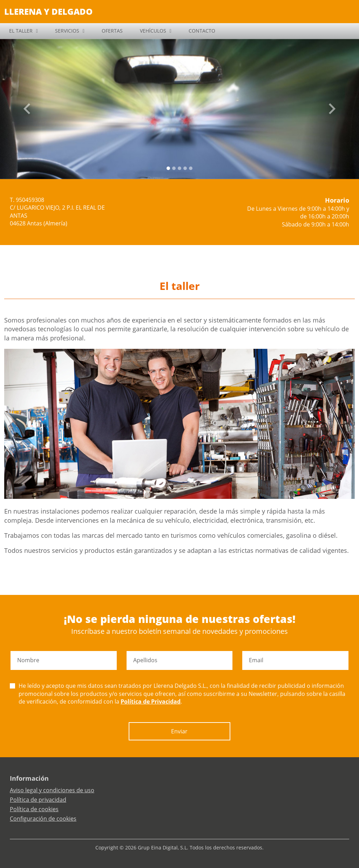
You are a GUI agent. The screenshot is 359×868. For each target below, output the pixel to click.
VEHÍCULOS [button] (153, 31)
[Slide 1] (174, 168)
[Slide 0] (168, 168)
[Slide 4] (191, 168)
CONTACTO (202, 31)
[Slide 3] (185, 168)
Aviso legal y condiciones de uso (52, 790)
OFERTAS (112, 31)
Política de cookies (34, 809)
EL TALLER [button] (21, 31)
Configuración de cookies (43, 819)
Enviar (179, 731)
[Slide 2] (179, 168)
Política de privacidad (38, 800)
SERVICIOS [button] (67, 31)
